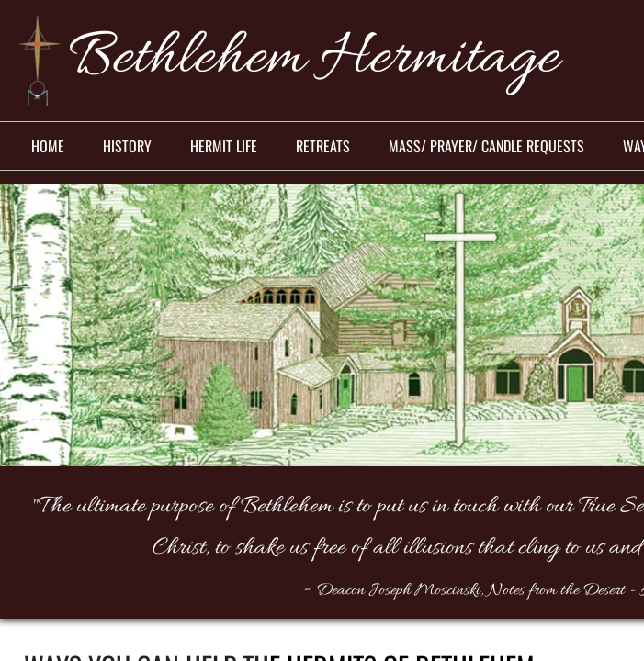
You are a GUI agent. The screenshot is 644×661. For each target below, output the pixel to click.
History (127, 146)
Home (48, 146)
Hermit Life (224, 146)
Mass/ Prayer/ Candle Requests (486, 146)
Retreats (323, 146)
